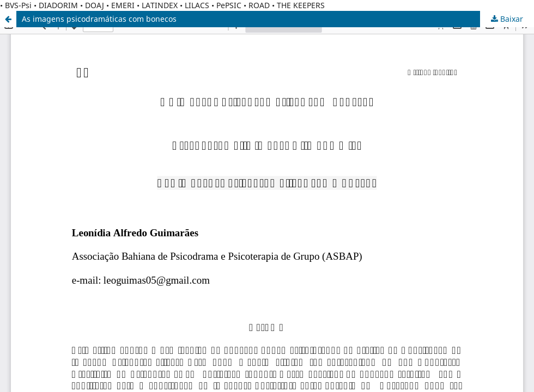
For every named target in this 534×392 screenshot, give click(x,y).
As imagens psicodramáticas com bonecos (99, 19)
